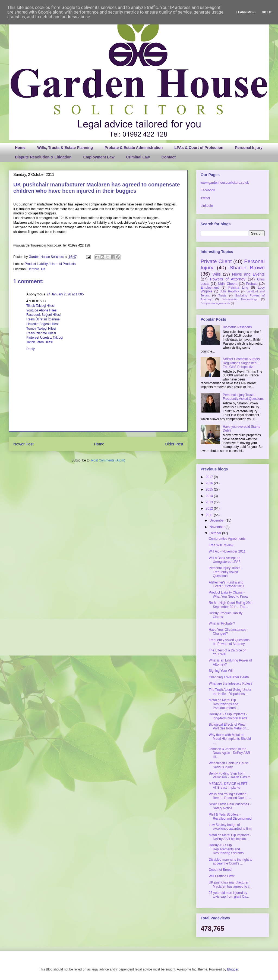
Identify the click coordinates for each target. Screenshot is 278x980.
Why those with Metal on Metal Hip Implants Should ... (230, 739)
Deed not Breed (220, 870)
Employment (210, 288)
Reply (31, 349)
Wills (217, 274)
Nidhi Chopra (228, 284)
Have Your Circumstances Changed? (228, 632)
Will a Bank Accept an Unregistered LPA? (225, 560)
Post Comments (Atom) (108, 460)
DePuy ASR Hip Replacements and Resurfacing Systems (226, 849)
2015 (210, 489)
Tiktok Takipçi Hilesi (40, 306)
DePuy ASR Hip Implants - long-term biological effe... (229, 716)
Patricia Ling (238, 288)
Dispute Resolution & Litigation (43, 157)
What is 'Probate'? (222, 623)
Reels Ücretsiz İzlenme (43, 319)
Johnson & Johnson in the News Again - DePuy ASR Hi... (229, 753)
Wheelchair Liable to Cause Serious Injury (229, 765)
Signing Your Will (221, 671)
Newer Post (23, 444)
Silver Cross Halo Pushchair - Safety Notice (230, 806)
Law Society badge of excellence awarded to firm (230, 827)
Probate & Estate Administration (134, 148)
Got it (267, 12)
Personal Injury (249, 148)
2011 (210, 515)
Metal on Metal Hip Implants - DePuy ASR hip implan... (230, 837)
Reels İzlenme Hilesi (41, 333)
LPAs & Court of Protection (199, 148)
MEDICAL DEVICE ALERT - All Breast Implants (229, 786)
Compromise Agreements (215, 303)
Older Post (174, 444)
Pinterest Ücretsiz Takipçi (45, 338)
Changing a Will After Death (229, 677)
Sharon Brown (247, 268)
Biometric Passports (237, 327)
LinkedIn (207, 206)
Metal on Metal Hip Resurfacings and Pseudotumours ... (224, 704)
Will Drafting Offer (222, 876)
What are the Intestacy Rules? (231, 683)
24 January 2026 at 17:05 (65, 294)
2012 (210, 508)
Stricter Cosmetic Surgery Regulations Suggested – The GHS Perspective (241, 363)
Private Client (216, 261)
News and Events (248, 274)
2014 (210, 496)
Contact (169, 157)
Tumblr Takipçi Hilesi (41, 329)
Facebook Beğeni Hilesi (43, 315)
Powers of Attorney (228, 279)
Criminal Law (138, 157)
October (216, 533)
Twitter (205, 198)
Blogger (233, 969)
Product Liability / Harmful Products (50, 264)
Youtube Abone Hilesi (42, 310)
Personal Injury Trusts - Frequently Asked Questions (243, 397)
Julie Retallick (230, 291)
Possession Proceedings (240, 299)
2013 (210, 502)
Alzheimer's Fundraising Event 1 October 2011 (227, 584)
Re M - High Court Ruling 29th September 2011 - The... (231, 605)
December (218, 520)
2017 (210, 477)
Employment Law (99, 157)
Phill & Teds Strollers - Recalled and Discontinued (230, 816)
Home (20, 148)
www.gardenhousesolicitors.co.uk (225, 183)
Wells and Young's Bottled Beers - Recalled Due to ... (230, 796)
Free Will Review (221, 545)
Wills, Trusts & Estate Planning (65, 148)
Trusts (222, 295)
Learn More (247, 12)
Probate (252, 284)
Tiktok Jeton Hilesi (40, 342)
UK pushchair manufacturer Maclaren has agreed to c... (230, 884)
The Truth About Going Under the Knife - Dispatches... (230, 692)
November (218, 527)
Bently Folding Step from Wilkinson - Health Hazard (230, 775)
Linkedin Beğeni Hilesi (42, 324)
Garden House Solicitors (47, 257)
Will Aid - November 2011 (227, 551)
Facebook (208, 190)
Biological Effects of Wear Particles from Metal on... (229, 726)
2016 (210, 483)
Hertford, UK (37, 269)
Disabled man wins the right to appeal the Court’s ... (231, 862)
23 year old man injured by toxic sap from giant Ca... (229, 895)
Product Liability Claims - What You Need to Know (228, 594)
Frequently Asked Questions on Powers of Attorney (229, 642)
